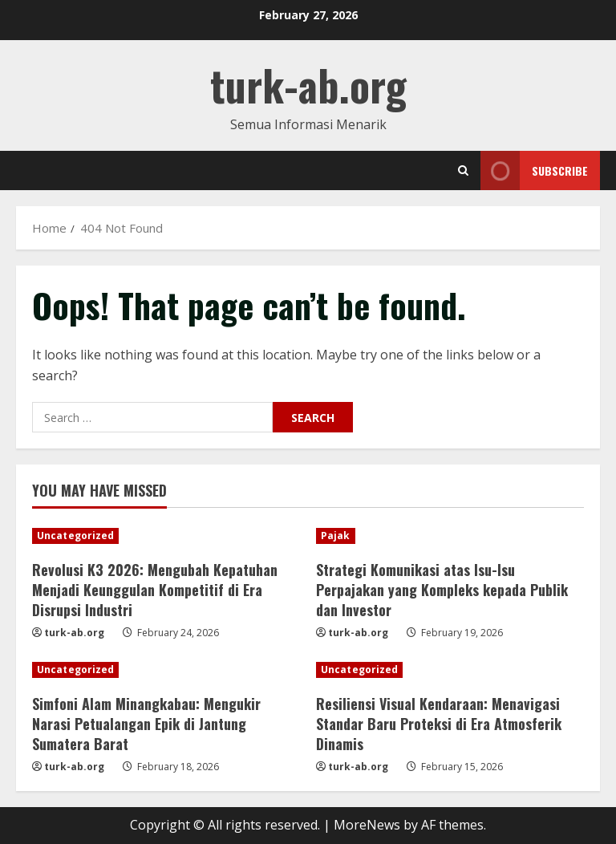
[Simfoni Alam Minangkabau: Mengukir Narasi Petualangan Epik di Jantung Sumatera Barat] (166, 670)
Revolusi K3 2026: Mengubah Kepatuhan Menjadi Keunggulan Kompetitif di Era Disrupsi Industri (155, 590)
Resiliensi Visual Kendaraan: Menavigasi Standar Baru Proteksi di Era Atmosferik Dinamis (439, 724)
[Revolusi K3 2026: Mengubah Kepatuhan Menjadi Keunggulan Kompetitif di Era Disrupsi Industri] (166, 536)
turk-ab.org (308, 85)
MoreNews (367, 825)
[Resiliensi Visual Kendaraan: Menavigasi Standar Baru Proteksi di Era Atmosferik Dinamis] (450, 670)
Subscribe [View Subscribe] (534, 170)
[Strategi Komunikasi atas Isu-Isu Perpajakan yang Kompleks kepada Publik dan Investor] (450, 536)
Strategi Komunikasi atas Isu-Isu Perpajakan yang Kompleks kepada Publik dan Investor (442, 590)
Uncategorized (75, 536)
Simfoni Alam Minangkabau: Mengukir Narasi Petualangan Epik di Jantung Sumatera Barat (146, 724)
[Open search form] (463, 170)
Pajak (336, 536)
